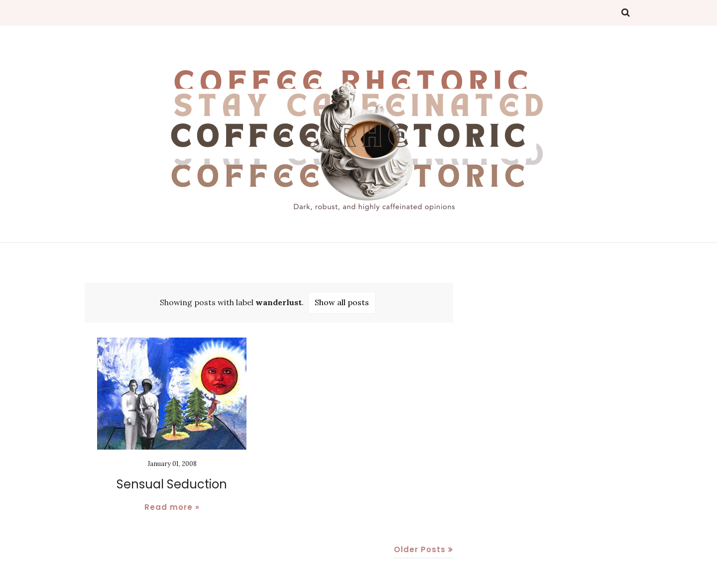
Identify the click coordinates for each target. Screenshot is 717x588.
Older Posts (420, 549)
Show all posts (342, 302)
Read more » (172, 507)
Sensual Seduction (172, 484)
